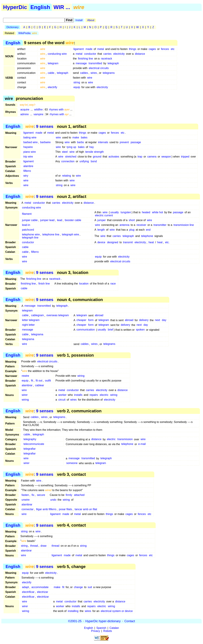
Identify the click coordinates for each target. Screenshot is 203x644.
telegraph (113, 63)
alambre (28, 166)
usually (115, 212)
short (132, 220)
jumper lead (47, 220)
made (89, 49)
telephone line (51, 234)
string (77, 82)
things (133, 49)
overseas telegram (58, 315)
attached (79, 495)
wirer (25, 395)
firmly (69, 495)
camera (152, 157)
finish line (44, 284)
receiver (141, 225)
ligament (79, 49)
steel (65, 152)
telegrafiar (30, 449)
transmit (128, 242)
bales (84, 137)
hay (92, 147)
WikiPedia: (28, 33)
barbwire (45, 142)
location (84, 284)
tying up (71, 147)
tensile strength (95, 152)
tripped (185, 157)
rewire (25, 376)
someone (72, 463)
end (148, 230)
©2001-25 (75, 621)
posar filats (65, 509)
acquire (25, 110)
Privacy (96, 631)
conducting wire (57, 54)
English (40, 7)
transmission (125, 439)
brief (110, 330)
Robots (108, 631)
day (164, 320)
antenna (124, 225)
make (76, 137)
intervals (103, 142)
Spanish (101, 628)
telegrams (109, 73)
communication (86, 330)
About (91, 20)
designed (113, 242)
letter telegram (31, 320)
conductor (90, 54)
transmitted (95, 63)
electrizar (42, 592)
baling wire (30, 137)
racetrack (106, 59)
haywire (28, 147)
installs (78, 395)
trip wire (28, 157)
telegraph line (30, 238)
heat (151, 242)
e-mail (142, 444)
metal (101, 49)
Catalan (114, 628)
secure (41, 495)
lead (60, 220)
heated (146, 212)
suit (90, 587)
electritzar (43, 597)
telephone (147, 236)
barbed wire (30, 142)
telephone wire (31, 234)
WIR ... (62, 7)
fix (33, 495)
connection (68, 161)
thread (34, 546)
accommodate (40, 587)
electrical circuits (99, 68)
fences (165, 49)
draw (44, 546)
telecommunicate (34, 444)
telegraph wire (70, 234)
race (113, 284)
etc (173, 49)
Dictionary (13, 27)
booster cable (73, 220)
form (91, 320)
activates (114, 157)
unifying (84, 161)
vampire (38, 114)
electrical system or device (117, 611)
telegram (53, 63)
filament (27, 214)
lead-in (26, 225)
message (81, 63)
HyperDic (15, 7)
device (101, 242)
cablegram (38, 315)
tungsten (126, 212)
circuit (62, 400)
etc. (167, 242)
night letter (28, 325)
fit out (39, 381)
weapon (166, 157)
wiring (81, 376)
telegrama (37, 335)
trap (140, 157)
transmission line (184, 225)
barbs (81, 142)
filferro (27, 171)
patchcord (28, 230)
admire (24, 114)
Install (79, 20)
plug (132, 230)
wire (90, 78)
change (78, 587)
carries (107, 54)
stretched (71, 157)
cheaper (81, 320)
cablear (40, 385)
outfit (48, 381)
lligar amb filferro (46, 509)
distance (140, 54)
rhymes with (59, 110)
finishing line (85, 59)
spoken (140, 330)
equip (77, 87)
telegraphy (30, 439)
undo (53, 500)
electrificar (28, 592)
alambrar (27, 385)
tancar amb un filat (86, 509)
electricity (119, 54)
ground (97, 157)
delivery (144, 320)
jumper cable (30, 220)
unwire (26, 500)
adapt (25, 587)
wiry (26, 176)
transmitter (160, 225)
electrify (53, 87)
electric (104, 395)
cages (152, 49)
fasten (25, 495)
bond (94, 161)
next (158, 320)
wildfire (38, 110)
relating (66, 176)
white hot (158, 212)
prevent (124, 142)
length (101, 230)
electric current (104, 215)
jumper (102, 220)
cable (51, 73)
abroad (99, 315)
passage (136, 142)
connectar (28, 509)
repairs (94, 395)
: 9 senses (39, 126)
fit (32, 381)
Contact (130, 621)
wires (94, 73)
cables (84, 73)
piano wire (30, 152)
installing (73, 611)
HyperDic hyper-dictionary (103, 621)
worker (62, 395)
